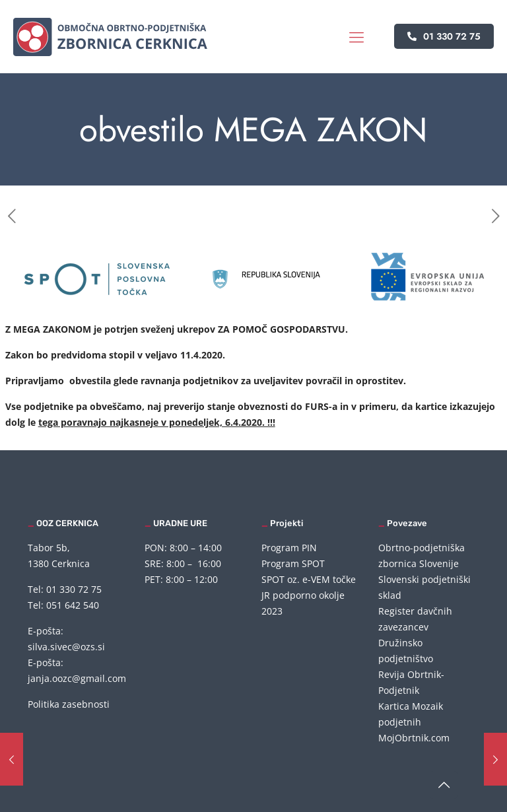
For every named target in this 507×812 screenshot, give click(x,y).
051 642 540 (73, 605)
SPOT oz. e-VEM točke (309, 579)
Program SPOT (293, 563)
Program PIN (289, 548)
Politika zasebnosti (69, 704)
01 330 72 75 (444, 36)
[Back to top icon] (444, 785)
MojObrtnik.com (414, 738)
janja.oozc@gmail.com (77, 678)
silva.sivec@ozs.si (66, 647)
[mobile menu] (356, 36)
